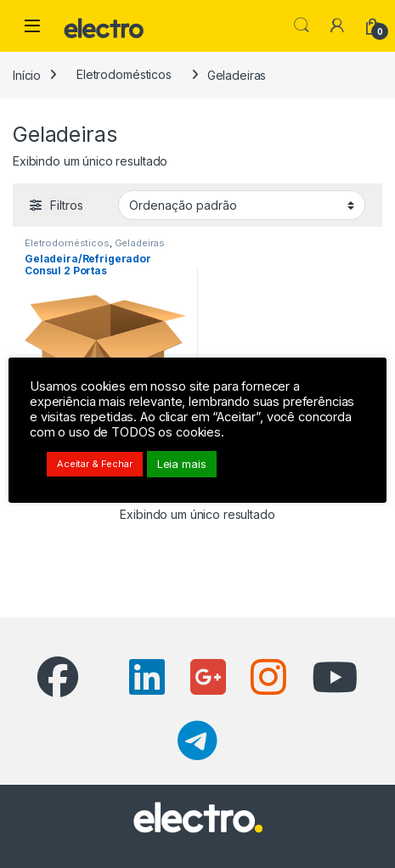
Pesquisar (302, 25)
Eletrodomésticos (124, 74)
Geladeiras (140, 243)
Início (27, 74)
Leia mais (182, 464)
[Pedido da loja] (242, 205)
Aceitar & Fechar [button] (95, 464)
